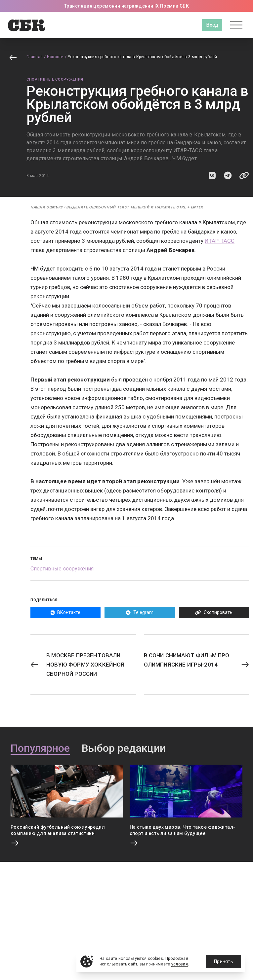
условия (180, 964)
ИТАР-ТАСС (220, 241)
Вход (212, 25)
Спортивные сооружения (55, 79)
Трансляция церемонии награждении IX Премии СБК (126, 6)
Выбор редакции (124, 748)
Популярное (40, 748)
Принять (224, 962)
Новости (55, 57)
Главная (35, 57)
